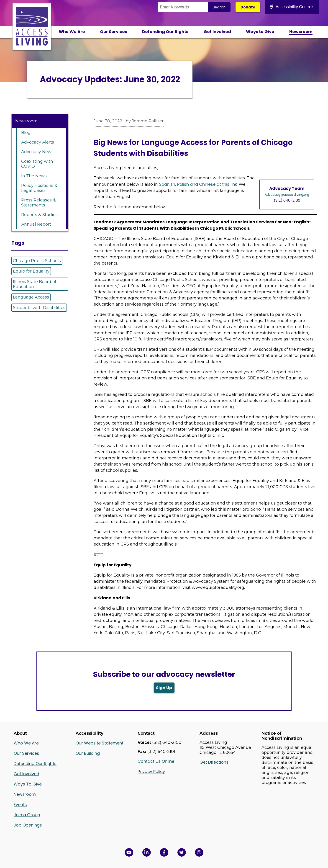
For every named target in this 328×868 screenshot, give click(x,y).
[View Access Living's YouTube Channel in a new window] (129, 852)
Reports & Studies (39, 215)
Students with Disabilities (39, 308)
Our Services (114, 32)
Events (20, 805)
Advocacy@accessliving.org (287, 195)
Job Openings (28, 825)
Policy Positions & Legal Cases (39, 188)
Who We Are (72, 32)
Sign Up (164, 688)
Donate (248, 7)
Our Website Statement (100, 743)
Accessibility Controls (292, 7)
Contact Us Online (156, 761)
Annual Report (36, 224)
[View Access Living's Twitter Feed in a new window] (182, 852)
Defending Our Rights (165, 32)
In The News (34, 176)
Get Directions (214, 762)
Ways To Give (28, 784)
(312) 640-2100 (287, 200)
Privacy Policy (151, 771)
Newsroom (301, 32)
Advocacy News (37, 152)
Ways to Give (260, 32)
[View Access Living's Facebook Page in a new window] (164, 852)
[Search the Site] (183, 7)
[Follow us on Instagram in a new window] (199, 852)
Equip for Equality (31, 271)
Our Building (88, 753)
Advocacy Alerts (38, 142)
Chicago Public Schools (37, 261)
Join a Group (27, 815)
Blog (26, 133)
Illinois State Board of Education (35, 284)
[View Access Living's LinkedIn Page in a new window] (147, 852)
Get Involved (217, 32)
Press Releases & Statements (38, 203)
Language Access (31, 297)
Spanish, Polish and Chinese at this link (198, 184)
